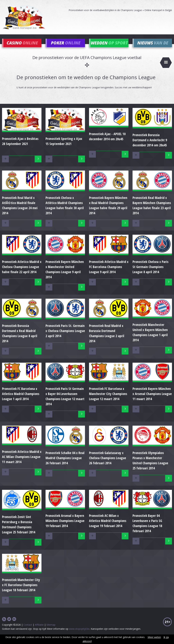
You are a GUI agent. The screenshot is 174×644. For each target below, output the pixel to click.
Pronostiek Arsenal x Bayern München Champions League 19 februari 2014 (65, 526)
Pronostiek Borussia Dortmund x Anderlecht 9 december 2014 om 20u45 (150, 145)
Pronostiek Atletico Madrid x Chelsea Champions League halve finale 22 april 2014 (22, 272)
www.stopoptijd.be (79, 634)
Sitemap (51, 630)
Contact (28, 630)
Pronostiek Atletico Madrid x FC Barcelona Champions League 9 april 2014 (109, 272)
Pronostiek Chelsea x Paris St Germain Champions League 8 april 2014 (150, 272)
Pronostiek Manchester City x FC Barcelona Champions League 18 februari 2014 (21, 590)
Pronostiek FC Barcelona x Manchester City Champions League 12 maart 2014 (108, 399)
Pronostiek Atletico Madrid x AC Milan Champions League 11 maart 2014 (22, 462)
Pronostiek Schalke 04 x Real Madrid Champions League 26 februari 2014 (65, 463)
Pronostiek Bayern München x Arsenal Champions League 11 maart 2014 (152, 399)
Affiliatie (39, 630)
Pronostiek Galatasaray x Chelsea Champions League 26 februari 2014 (108, 463)
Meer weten (154, 637)
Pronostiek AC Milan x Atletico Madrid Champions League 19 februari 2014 (108, 526)
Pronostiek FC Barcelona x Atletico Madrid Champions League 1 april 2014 (21, 399)
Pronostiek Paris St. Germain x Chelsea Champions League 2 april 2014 (65, 336)
